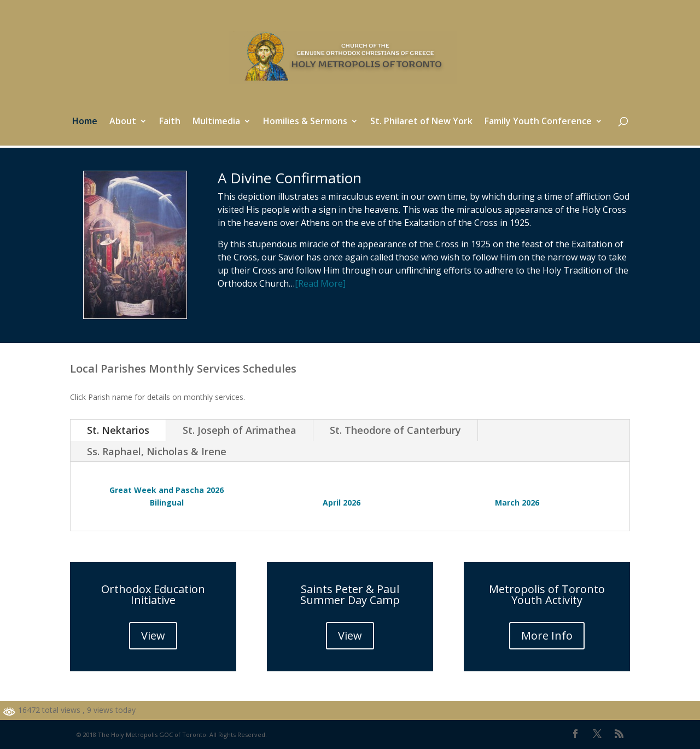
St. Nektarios (118, 430)
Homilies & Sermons (305, 122)
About (123, 122)
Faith (170, 122)
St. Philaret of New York (421, 122)
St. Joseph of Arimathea (240, 430)
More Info (547, 635)
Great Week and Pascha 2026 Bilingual (167, 497)
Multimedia (216, 122)
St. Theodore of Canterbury (395, 430)
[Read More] (320, 283)
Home (85, 122)
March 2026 (517, 503)
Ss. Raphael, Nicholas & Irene (157, 451)
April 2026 (342, 503)
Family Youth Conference (538, 122)
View (153, 635)
